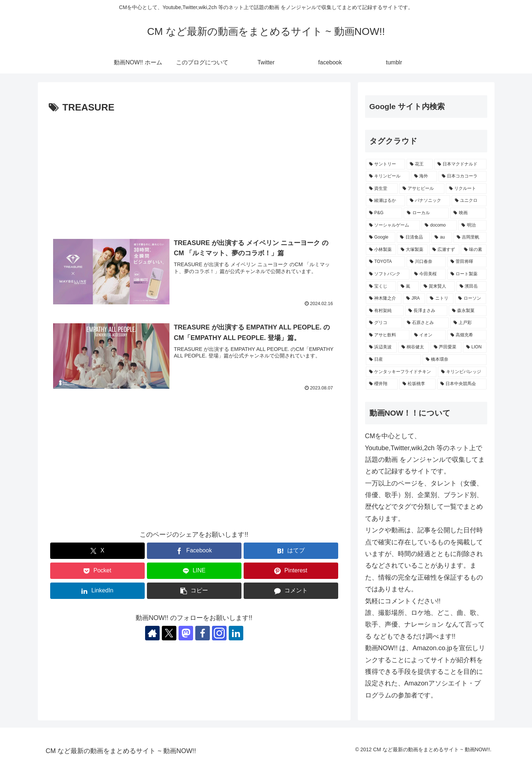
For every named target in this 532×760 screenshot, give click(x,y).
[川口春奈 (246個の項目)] (426, 262)
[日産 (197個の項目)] (393, 360)
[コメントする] (291, 591)
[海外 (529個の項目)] (424, 176)
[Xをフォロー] (169, 633)
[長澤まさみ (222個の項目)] (426, 311)
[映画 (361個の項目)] (468, 213)
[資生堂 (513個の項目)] (382, 189)
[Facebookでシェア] (194, 551)
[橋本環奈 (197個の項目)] (455, 360)
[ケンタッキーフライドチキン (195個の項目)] (401, 372)
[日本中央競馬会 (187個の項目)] (462, 384)
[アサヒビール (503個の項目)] (422, 189)
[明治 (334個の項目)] (472, 225)
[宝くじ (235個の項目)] (381, 287)
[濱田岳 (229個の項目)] (471, 287)
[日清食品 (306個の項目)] (413, 237)
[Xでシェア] (97, 551)
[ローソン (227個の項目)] (471, 299)
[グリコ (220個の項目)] (384, 323)
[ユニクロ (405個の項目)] (469, 201)
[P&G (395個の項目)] (384, 213)
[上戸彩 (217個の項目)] (468, 323)
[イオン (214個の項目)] (428, 335)
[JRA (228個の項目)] (414, 299)
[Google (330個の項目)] (381, 237)
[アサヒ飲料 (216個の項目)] (388, 335)
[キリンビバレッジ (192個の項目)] (462, 372)
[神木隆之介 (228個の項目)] (384, 299)
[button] (194, 591)
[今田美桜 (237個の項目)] (428, 274)
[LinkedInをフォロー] (236, 633)
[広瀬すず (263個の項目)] (444, 250)
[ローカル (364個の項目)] (426, 213)
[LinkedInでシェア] (97, 591)
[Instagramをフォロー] (219, 633)
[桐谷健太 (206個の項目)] (414, 347)
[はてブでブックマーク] (291, 551)
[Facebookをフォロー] (203, 633)
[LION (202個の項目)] (475, 347)
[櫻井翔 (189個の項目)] (382, 384)
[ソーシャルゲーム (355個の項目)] (393, 225)
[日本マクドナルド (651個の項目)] (460, 164)
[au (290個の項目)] (441, 237)
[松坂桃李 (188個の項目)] (417, 384)
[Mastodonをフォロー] (186, 633)
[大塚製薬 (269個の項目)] (413, 250)
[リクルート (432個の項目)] (466, 189)
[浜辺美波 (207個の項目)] (381, 347)
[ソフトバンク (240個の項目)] (388, 274)
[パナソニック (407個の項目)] (428, 201)
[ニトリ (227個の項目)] (440, 299)
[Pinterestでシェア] (291, 571)
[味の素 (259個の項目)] (474, 250)
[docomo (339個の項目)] (439, 225)
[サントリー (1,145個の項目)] (385, 164)
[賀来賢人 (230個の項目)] (438, 287)
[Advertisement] (194, 171)
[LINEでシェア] (194, 571)
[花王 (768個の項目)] (420, 164)
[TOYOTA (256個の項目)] (385, 262)
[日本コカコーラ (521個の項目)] (463, 176)
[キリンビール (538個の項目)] (388, 176)
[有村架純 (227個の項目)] (385, 311)
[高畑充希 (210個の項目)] (467, 335)
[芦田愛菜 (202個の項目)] (446, 347)
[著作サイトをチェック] (152, 633)
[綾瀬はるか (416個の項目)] (385, 201)
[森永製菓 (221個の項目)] (468, 311)
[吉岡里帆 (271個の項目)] (470, 237)
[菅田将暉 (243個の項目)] (467, 262)
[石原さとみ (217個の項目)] (426, 323)
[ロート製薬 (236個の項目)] (467, 274)
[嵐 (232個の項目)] (408, 287)
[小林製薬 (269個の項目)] (381, 250)
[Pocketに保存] (97, 571)
